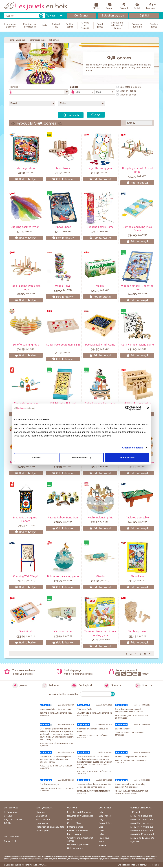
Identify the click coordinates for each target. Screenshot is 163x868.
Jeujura (102, 845)
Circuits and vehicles (78, 831)
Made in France (126, 91)
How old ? (14, 87)
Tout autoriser (127, 457)
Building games (75, 827)
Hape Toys (104, 838)
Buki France (105, 816)
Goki (101, 831)
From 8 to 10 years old (142, 834)
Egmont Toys (105, 823)
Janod (102, 842)
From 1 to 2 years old (141, 816)
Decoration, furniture (78, 845)
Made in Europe (126, 95)
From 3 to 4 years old (142, 823)
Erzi (101, 827)
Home (11, 40)
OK (113, 694)
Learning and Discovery (79, 812)
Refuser (36, 457)
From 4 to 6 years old (142, 827)
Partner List (10, 841)
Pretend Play (74, 823)
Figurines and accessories (80, 816)
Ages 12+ (135, 842)
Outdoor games (75, 848)
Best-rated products (129, 87)
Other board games (38, 40)
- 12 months (136, 812)
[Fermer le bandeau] (148, 408)
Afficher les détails (132, 448)
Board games (22, 40)
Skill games (54, 40)
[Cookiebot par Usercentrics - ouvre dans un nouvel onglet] (127, 408)
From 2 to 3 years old (142, 820)
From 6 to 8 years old (142, 831)
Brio (101, 812)
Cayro (102, 820)
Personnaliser (82, 457)
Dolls (70, 820)
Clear (96, 115)
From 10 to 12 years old (142, 838)
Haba (101, 834)
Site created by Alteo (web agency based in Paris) (138, 865)
